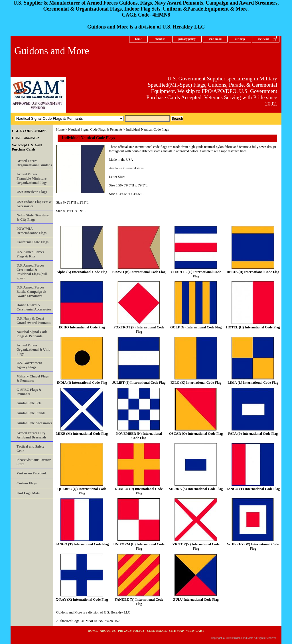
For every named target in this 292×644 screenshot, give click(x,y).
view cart (264, 39)
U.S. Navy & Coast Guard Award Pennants (34, 321)
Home (60, 129)
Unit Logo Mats (28, 493)
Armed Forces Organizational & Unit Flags (33, 350)
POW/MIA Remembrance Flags (32, 231)
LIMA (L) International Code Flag (253, 383)
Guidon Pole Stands (31, 413)
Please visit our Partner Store (34, 462)
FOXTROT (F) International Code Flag (139, 329)
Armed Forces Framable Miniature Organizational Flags (32, 178)
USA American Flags (32, 192)
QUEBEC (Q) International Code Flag (82, 491)
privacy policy (187, 39)
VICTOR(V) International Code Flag (196, 546)
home (138, 39)
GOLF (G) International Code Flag (196, 327)
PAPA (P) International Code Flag (253, 434)
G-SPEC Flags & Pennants (29, 392)
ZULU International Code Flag (196, 600)
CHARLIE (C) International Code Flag (196, 274)
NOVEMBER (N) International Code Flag (139, 436)
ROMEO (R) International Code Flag (139, 491)
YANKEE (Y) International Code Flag (139, 602)
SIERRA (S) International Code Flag (196, 489)
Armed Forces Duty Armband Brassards (31, 435)
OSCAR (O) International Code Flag (196, 434)
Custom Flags (27, 483)
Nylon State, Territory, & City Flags (33, 217)
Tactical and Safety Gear (31, 449)
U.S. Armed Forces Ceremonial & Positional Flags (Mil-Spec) (32, 272)
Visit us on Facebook (32, 473)
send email (215, 39)
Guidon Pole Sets (29, 403)
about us (160, 39)
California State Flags (33, 242)
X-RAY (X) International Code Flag (82, 600)
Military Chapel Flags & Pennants (33, 378)
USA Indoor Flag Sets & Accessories (34, 204)
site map (240, 39)
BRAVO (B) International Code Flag (139, 272)
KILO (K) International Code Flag (196, 383)
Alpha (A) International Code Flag (82, 272)
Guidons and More (52, 51)
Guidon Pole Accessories (34, 423)
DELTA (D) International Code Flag (253, 272)
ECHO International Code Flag (82, 327)
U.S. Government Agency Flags (29, 365)
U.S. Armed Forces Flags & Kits (30, 254)
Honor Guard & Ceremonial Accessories (34, 307)
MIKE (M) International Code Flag (82, 434)
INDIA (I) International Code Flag (82, 383)
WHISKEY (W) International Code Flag (253, 546)
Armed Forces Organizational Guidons (34, 163)
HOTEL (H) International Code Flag (253, 327)
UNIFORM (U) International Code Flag (139, 546)
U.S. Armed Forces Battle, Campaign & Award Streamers (31, 292)
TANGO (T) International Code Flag (253, 489)
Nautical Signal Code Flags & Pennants (95, 129)
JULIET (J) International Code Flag (139, 383)
